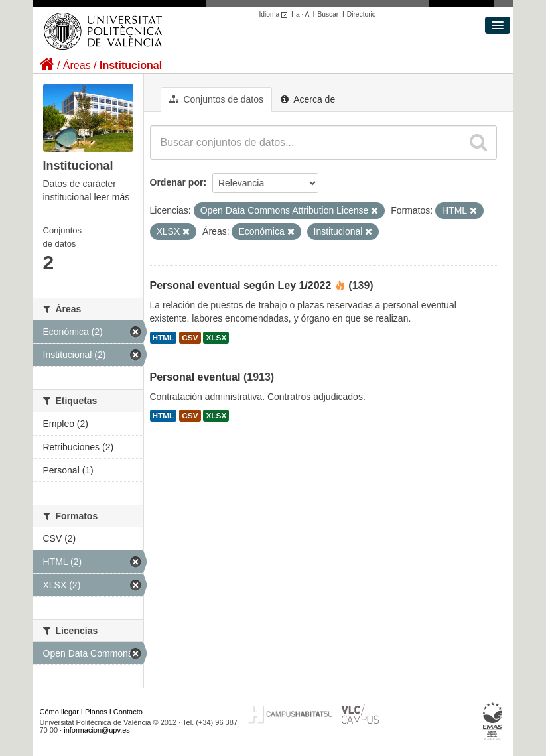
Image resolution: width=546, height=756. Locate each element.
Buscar (328, 14)
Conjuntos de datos (217, 99)
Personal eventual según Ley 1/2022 (241, 285)
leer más (112, 197)
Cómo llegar (59, 712)
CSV (190, 338)
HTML (164, 338)
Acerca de (308, 99)
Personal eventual (195, 377)
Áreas (77, 65)
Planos (96, 712)
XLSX (216, 338)
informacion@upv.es (97, 730)
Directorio (362, 14)
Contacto (128, 712)
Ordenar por (177, 182)
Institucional (131, 65)
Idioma (276, 14)
